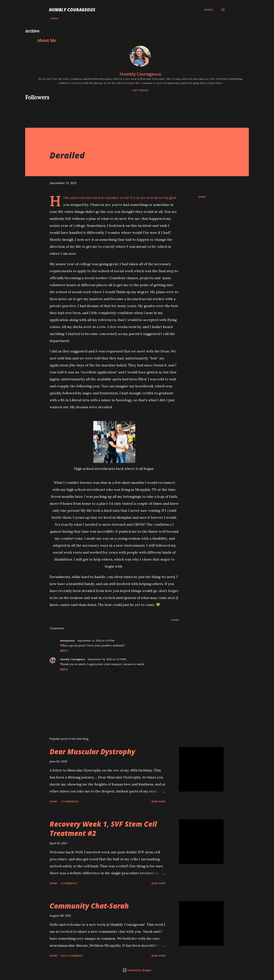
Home (55, 18)
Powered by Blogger (137, 970)
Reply (64, 651)
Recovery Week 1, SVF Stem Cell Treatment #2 (103, 829)
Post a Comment (72, 956)
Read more (159, 801)
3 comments (69, 883)
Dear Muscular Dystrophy (92, 752)
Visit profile (140, 90)
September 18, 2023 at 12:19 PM (107, 659)
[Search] (209, 10)
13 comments (70, 801)
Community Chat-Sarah (89, 906)
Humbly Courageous (72, 10)
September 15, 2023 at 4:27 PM (96, 641)
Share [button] (202, 197)
